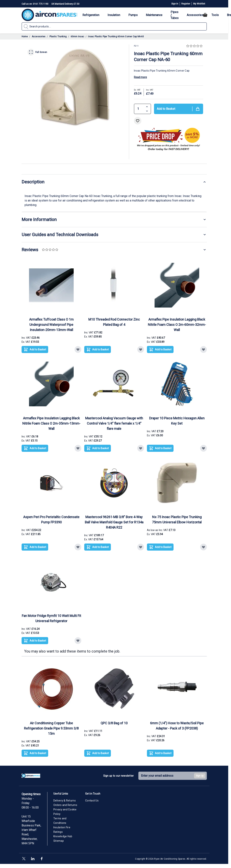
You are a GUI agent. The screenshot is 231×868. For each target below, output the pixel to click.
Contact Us (92, 801)
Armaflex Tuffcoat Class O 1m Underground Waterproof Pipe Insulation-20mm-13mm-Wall (51, 325)
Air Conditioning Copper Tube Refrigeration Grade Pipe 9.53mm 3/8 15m (51, 728)
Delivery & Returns (65, 801)
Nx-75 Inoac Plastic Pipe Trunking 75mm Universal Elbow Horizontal (177, 520)
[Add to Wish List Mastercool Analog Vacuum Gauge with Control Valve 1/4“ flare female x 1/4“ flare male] (141, 448)
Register (186, 4)
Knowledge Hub (63, 836)
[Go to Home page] (49, 15)
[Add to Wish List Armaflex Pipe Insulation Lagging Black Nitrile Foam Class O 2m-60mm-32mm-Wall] (203, 349)
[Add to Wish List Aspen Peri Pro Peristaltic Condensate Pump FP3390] (78, 547)
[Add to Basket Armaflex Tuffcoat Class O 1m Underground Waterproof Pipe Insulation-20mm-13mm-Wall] (35, 349)
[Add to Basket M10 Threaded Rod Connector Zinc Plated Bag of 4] (98, 349)
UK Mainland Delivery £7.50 (65, 4)
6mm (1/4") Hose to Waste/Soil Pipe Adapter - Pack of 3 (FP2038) (177, 726)
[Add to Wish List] (138, 121)
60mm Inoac (77, 37)
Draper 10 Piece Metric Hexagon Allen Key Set (177, 421)
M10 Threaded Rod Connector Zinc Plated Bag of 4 (114, 322)
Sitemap (59, 841)
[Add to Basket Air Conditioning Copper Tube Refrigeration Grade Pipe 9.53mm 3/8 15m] (35, 753)
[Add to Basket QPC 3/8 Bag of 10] (98, 753)
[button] (195, 46)
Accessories (39, 37)
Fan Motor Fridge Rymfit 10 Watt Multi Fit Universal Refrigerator (51, 618)
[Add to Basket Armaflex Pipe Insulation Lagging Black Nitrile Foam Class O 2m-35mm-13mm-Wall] (35, 448)
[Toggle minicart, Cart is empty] (205, 15)
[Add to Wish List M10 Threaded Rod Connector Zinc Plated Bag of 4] (141, 349)
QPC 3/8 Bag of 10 (114, 723)
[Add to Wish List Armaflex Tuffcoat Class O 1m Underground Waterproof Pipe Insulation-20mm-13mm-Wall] (78, 349)
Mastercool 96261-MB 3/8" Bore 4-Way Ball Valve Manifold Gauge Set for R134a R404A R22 (114, 522)
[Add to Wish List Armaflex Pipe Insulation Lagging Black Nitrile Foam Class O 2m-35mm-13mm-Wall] (78, 448)
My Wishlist (199, 4)
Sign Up (200, 776)
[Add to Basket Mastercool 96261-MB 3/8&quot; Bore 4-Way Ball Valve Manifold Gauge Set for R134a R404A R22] (98, 547)
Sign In (175, 4)
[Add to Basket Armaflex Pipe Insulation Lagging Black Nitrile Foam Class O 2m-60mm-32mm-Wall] (160, 349)
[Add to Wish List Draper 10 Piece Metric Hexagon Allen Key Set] (203, 448)
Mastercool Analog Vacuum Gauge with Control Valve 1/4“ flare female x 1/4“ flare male (114, 423)
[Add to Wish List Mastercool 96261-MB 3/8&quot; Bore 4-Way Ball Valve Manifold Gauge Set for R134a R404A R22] (141, 547)
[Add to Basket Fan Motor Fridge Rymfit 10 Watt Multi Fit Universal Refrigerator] (35, 641)
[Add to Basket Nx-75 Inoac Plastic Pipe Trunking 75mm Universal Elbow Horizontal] (160, 547)
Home (25, 37)
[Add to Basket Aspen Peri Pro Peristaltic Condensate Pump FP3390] (35, 547)
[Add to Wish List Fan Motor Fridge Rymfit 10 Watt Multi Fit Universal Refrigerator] (78, 641)
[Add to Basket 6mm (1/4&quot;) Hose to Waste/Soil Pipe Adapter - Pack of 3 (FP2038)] (160, 753)
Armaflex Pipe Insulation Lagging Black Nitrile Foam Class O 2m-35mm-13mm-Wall (51, 423)
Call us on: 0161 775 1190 (35, 4)
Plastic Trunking (58, 37)
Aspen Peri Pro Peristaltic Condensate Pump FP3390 (51, 520)
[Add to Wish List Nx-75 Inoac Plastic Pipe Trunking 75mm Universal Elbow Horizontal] (203, 547)
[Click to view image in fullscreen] (75, 87)
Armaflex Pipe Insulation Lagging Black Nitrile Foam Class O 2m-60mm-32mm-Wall (177, 325)
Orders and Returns (65, 805)
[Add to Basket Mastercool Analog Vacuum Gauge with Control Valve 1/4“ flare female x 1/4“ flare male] (98, 448)
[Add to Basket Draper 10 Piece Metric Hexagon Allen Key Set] (160, 448)
